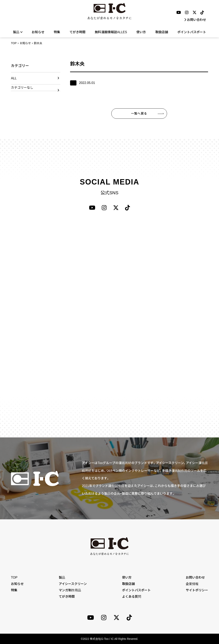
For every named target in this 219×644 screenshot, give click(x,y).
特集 (57, 32)
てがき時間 (77, 32)
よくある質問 (132, 597)
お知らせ (38, 32)
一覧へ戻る (139, 113)
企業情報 (192, 584)
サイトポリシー (197, 590)
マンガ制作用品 (70, 590)
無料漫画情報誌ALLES (111, 32)
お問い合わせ (195, 20)
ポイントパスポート (192, 32)
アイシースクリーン (73, 584)
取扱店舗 (162, 32)
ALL (14, 78)
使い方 (141, 32)
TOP (14, 43)
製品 (18, 32)
